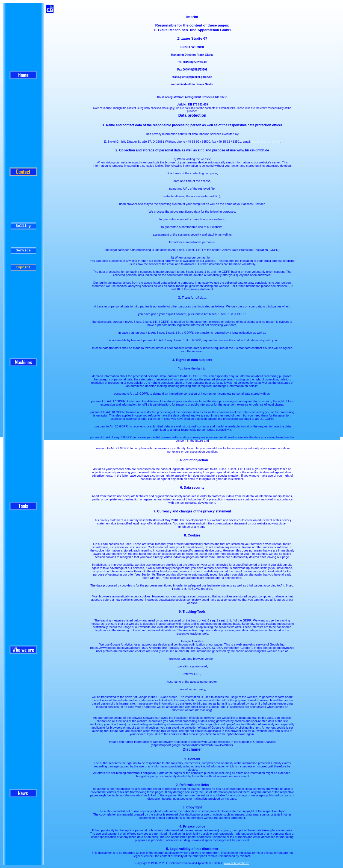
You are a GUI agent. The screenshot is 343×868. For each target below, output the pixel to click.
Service (23, 250)
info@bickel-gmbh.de (266, 142)
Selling (23, 226)
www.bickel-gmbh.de (236, 863)
